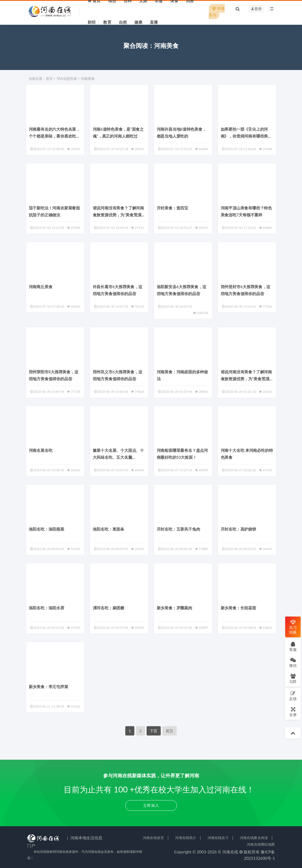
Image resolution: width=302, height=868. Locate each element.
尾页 (170, 731)
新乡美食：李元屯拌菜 (49, 687)
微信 (293, 662)
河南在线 (230, 852)
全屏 (293, 712)
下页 (154, 731)
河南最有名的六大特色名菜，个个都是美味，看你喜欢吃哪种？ (54, 136)
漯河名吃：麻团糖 (108, 608)
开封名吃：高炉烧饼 (238, 529)
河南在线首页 (153, 838)
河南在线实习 (218, 838)
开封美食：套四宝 (172, 208)
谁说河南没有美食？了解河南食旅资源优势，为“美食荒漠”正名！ (118, 215)
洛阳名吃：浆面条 (108, 529)
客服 (293, 646)
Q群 (293, 678)
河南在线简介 (186, 838)
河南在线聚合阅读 (254, 838)
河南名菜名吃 (41, 450)
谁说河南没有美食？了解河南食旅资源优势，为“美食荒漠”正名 (246, 379)
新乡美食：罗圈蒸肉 (174, 608)
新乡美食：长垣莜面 (238, 608)
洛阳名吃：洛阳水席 (47, 608)
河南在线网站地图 (261, 844)
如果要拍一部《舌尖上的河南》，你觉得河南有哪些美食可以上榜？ (246, 136)
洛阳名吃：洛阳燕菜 (47, 529)
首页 (49, 78)
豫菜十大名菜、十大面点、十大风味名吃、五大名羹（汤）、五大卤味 (118, 457)
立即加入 (151, 805)
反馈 (293, 696)
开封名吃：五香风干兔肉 (178, 529)
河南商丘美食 (41, 287)
